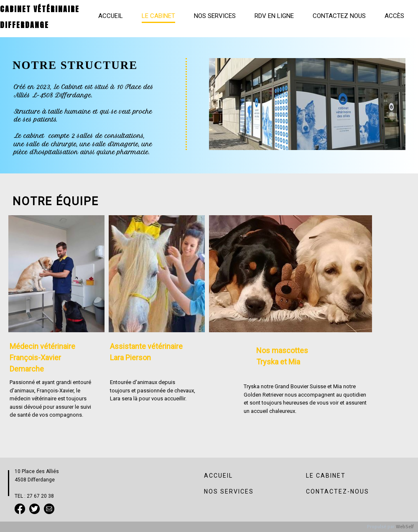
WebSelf (405, 527)
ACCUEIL (218, 476)
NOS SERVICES (229, 491)
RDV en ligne (274, 16)
